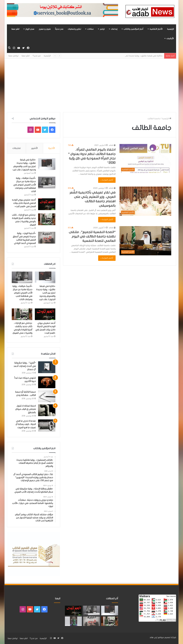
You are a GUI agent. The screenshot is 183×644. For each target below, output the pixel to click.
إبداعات (114, 29)
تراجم (102, 29)
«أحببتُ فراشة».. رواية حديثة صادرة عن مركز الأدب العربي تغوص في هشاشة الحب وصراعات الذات (25, 185)
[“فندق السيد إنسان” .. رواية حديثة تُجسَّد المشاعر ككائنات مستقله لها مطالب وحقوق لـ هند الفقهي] (73, 621)
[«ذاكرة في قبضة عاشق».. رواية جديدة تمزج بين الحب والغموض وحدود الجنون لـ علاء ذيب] (47, 164)
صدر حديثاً (59, 29)
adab (111, 145)
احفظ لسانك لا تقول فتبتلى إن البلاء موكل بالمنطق (25, 409)
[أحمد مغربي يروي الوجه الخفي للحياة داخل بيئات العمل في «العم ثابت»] (47, 204)
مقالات (90, 29)
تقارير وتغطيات (74, 29)
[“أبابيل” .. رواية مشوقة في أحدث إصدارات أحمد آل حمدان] (47, 367)
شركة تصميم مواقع (167, 637)
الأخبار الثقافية (156, 29)
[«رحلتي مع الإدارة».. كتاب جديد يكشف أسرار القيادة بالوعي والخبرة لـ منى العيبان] (47, 219)
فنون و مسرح (45, 29)
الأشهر (34, 148)
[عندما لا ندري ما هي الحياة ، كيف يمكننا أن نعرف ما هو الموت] (47, 425)
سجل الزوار (30, 29)
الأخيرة (52, 148)
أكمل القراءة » (107, 180)
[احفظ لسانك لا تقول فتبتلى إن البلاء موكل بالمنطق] (47, 410)
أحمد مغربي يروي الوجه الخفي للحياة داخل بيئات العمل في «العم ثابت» (24, 203)
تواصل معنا (13, 56)
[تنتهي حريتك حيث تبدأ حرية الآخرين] (47, 382)
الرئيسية (170, 29)
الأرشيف (170, 38)
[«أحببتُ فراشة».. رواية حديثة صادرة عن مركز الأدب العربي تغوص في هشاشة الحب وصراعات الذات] (47, 183)
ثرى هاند (153, 637)
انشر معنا (15, 29)
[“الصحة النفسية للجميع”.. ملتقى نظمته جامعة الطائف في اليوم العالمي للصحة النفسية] (145, 241)
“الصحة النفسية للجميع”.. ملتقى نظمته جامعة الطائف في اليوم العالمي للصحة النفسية (92, 236)
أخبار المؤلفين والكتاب (133, 29)
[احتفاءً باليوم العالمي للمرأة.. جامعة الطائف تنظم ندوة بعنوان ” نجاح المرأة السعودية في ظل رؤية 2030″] (145, 158)
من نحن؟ (37, 56)
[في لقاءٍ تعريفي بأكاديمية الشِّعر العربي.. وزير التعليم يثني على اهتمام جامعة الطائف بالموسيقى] (145, 201)
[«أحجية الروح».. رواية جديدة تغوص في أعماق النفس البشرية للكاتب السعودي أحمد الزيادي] (47, 238)
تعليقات (17, 148)
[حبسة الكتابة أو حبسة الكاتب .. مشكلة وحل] (47, 396)
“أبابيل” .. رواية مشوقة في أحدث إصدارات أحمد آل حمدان (25, 366)
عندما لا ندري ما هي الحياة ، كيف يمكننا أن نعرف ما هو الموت (26, 424)
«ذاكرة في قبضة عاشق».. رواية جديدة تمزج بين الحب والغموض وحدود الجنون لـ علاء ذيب (46, 293)
